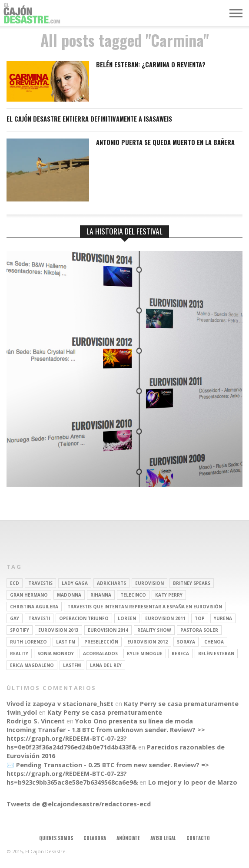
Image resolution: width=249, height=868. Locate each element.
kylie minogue (145, 653)
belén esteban (216, 653)
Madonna (69, 595)
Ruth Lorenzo (28, 642)
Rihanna (101, 595)
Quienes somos (56, 838)
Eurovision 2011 (165, 618)
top (200, 618)
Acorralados (100, 653)
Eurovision (149, 583)
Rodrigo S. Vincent (36, 721)
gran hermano (29, 595)
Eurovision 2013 (58, 630)
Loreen (127, 618)
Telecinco (133, 595)
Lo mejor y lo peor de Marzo (193, 782)
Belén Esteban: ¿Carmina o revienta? (151, 65)
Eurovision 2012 (148, 642)
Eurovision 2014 (108, 630)
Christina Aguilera (34, 607)
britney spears (192, 583)
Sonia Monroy (56, 653)
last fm (66, 642)
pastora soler (199, 630)
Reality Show (154, 630)
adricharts (111, 583)
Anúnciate (128, 838)
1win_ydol (22, 712)
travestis (40, 583)
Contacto (198, 838)
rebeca (180, 653)
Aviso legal (163, 838)
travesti (39, 618)
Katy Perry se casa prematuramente (181, 704)
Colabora (95, 838)
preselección (101, 642)
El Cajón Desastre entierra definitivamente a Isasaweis (89, 119)
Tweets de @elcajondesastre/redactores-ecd (79, 804)
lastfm (72, 665)
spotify (20, 630)
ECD (15, 583)
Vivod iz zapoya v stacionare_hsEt (60, 704)
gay (15, 618)
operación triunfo (84, 618)
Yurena (223, 618)
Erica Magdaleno (32, 665)
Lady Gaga (75, 583)
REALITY (19, 653)
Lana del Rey (106, 665)
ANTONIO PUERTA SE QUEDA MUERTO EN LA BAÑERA (165, 143)
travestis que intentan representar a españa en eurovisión (145, 607)
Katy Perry (169, 595)
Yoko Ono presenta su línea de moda (134, 721)
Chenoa (214, 642)
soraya (186, 642)
